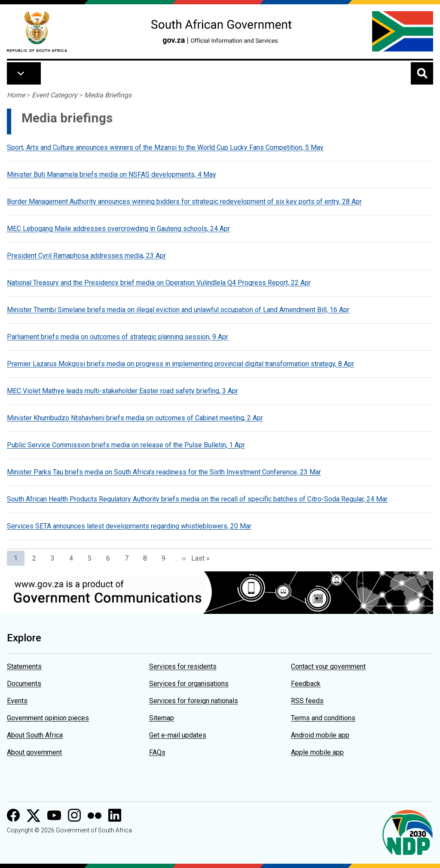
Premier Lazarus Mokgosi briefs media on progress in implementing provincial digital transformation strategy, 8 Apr (180, 364)
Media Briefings (108, 95)
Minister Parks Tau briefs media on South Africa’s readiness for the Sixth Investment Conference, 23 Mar (164, 472)
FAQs (157, 752)
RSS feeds (307, 701)
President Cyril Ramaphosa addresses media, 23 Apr (86, 256)
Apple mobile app (317, 752)
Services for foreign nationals (194, 701)
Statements (24, 666)
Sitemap (162, 718)
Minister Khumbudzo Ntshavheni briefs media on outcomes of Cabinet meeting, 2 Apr (135, 418)
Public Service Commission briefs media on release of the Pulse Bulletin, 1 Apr (126, 445)
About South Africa (35, 735)
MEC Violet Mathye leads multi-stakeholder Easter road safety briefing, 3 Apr (122, 391)
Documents (24, 684)
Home (16, 95)
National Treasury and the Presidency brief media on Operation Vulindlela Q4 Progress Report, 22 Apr (159, 283)
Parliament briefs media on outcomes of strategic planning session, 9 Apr (118, 337)
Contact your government (328, 666)
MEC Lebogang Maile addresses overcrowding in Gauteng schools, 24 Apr (118, 229)
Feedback (306, 684)
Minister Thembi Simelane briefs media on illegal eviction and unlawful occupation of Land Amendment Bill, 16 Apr (178, 310)
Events (17, 701)
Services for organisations (189, 684)
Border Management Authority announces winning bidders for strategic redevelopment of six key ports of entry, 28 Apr (184, 202)
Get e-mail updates (178, 735)
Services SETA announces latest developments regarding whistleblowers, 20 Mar (129, 526)
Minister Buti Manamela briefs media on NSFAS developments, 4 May (112, 175)
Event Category (55, 95)
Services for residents (183, 666)
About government (34, 752)
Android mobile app (320, 735)
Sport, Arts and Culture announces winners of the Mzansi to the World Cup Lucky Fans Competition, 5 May (165, 147)
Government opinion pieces (48, 718)
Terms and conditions (323, 718)
